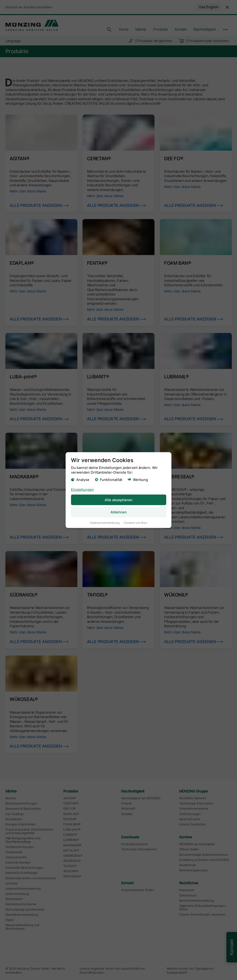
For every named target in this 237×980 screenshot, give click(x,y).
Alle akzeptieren (118, 500)
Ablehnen (119, 512)
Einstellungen (82, 489)
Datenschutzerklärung (105, 522)
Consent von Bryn (135, 522)
